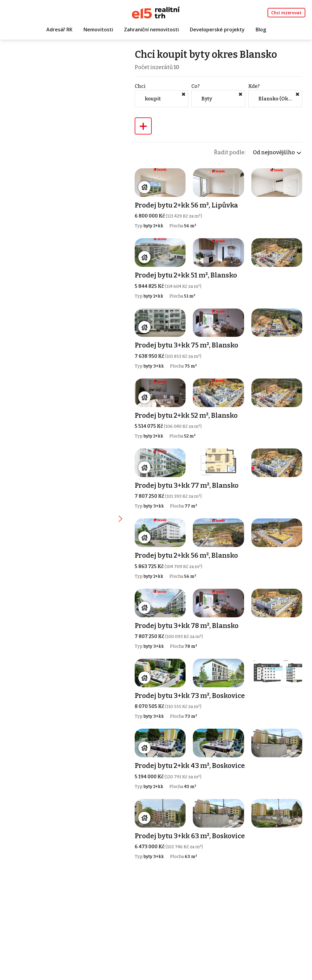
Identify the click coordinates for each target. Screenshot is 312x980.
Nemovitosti (98, 30)
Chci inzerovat (286, 13)
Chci (140, 86)
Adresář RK (59, 30)
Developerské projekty (217, 30)
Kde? (254, 86)
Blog (261, 30)
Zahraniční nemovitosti (151, 30)
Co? (195, 86)
